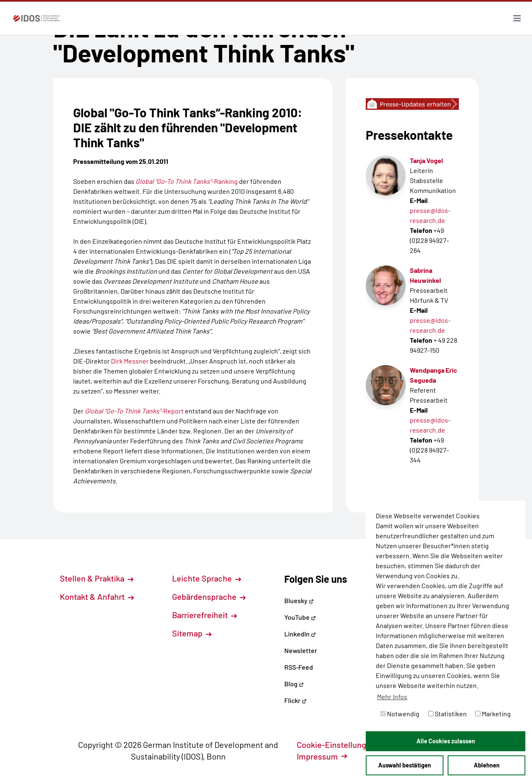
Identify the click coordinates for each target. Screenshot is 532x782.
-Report (134, 411)
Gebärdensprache (209, 596)
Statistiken (447, 714)
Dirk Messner (131, 361)
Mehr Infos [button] (392, 697)
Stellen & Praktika (97, 578)
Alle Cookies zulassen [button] (446, 741)
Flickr (296, 700)
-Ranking (187, 181)
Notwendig (400, 714)
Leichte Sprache (207, 578)
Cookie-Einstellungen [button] (341, 745)
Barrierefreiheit (204, 615)
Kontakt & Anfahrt (97, 596)
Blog (294, 684)
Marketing (493, 714)
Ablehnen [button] (487, 765)
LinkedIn (300, 634)
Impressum (322, 756)
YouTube (300, 617)
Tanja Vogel (426, 160)
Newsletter (301, 650)
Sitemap (192, 633)
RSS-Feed (299, 667)
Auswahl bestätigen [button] (405, 765)
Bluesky (299, 600)
